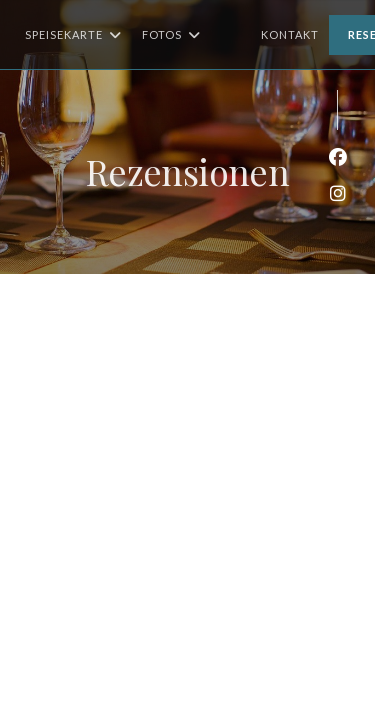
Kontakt (290, 34)
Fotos (171, 35)
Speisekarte (73, 35)
